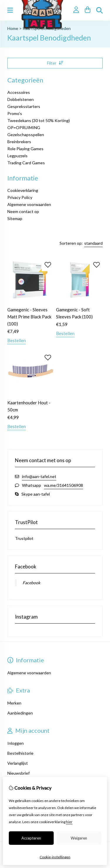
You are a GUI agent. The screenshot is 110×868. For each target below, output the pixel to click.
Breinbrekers (19, 142)
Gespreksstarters (24, 106)
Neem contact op (23, 211)
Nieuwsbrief (18, 773)
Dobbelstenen (21, 99)
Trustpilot (24, 538)
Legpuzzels (17, 156)
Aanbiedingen (20, 713)
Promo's (15, 113)
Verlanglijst (18, 763)
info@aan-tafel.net (39, 476)
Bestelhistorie (20, 753)
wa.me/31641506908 (64, 485)
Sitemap (15, 218)
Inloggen (16, 743)
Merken (14, 703)
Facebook (31, 583)
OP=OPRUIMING (24, 128)
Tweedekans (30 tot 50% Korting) (39, 120)
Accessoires (19, 92)
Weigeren (79, 838)
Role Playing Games (25, 149)
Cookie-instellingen (55, 857)
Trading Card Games (26, 163)
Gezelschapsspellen (26, 135)
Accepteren (31, 838)
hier (69, 822)
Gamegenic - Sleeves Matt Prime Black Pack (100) (29, 317)
